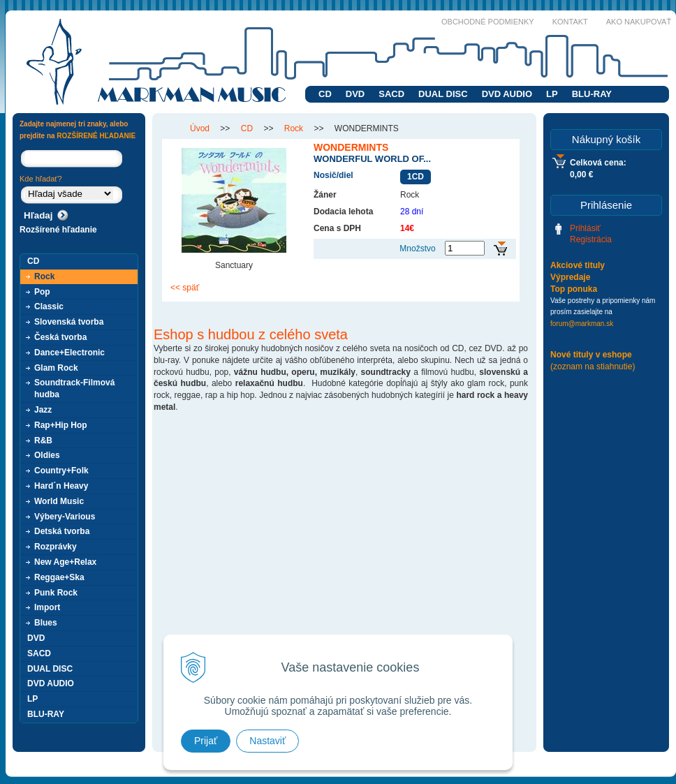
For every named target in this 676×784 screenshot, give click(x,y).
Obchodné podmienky (488, 22)
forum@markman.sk (582, 324)
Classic (49, 306)
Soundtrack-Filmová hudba (74, 389)
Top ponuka (574, 289)
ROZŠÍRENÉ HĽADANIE (96, 136)
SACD (391, 94)
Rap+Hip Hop (61, 425)
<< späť (185, 288)
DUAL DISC (443, 94)
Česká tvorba (60, 337)
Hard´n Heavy (61, 486)
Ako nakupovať (639, 22)
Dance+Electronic (69, 353)
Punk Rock (56, 593)
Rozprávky (56, 547)
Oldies (47, 455)
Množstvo (417, 249)
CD (325, 94)
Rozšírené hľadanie (58, 230)
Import (47, 607)
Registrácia (591, 239)
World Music (59, 501)
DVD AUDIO (507, 94)
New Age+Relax (65, 562)
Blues (46, 623)
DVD (355, 94)
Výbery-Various (65, 517)
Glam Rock (56, 368)
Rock (44, 276)
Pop (42, 292)
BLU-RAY (592, 94)
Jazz (43, 410)
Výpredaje (570, 277)
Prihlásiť (585, 228)
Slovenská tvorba (69, 322)
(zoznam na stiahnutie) (593, 367)
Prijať (206, 741)
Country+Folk (61, 471)
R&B (43, 441)
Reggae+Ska (59, 577)
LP (552, 94)
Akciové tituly (578, 265)
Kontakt (570, 22)
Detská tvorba (62, 531)
